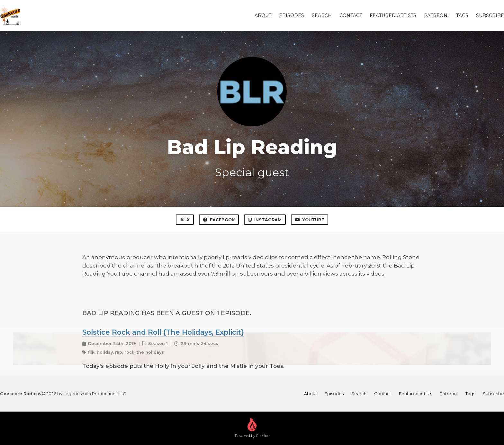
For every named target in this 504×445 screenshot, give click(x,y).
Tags (462, 15)
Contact (351, 15)
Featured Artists (393, 15)
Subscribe (490, 15)
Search (322, 15)
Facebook (219, 220)
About (263, 15)
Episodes (292, 15)
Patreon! (436, 15)
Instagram (265, 220)
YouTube (310, 220)
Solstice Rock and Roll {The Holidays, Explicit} (163, 332)
